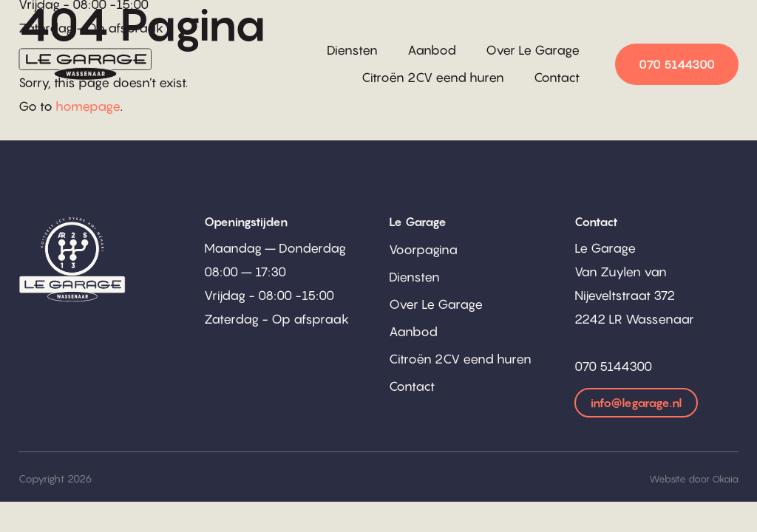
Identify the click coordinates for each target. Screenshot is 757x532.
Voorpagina (423, 250)
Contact (557, 78)
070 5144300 (677, 64)
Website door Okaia (694, 479)
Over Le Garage (533, 50)
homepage (88, 106)
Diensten (352, 50)
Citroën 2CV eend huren (433, 78)
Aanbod (432, 50)
